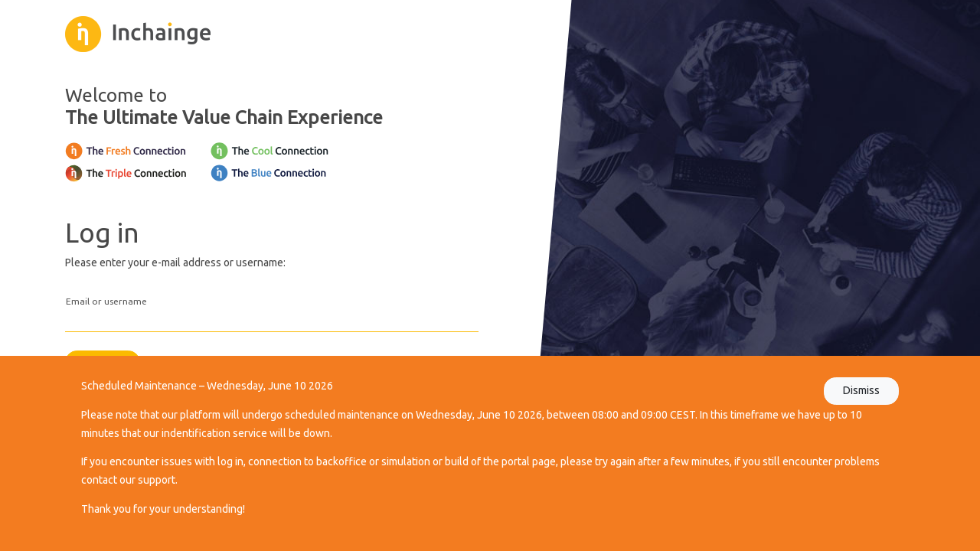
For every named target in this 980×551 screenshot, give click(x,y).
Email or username (106, 302)
